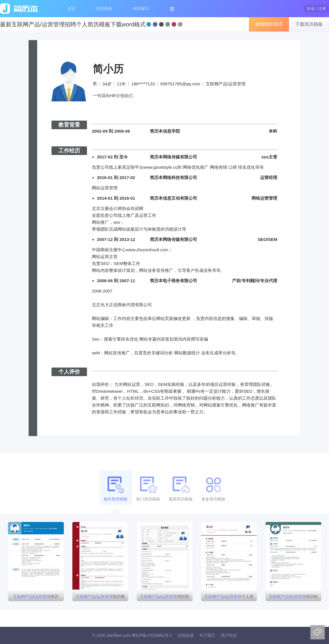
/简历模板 (100, 598)
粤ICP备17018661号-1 (152, 635)
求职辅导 (141, 9)
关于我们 (207, 635)
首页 (72, 9)
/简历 (36, 596)
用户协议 (229, 635)
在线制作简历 (269, 24)
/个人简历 (229, 598)
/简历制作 (293, 598)
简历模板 (104, 9)
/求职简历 (165, 598)
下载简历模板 (309, 24)
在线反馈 (186, 635)
